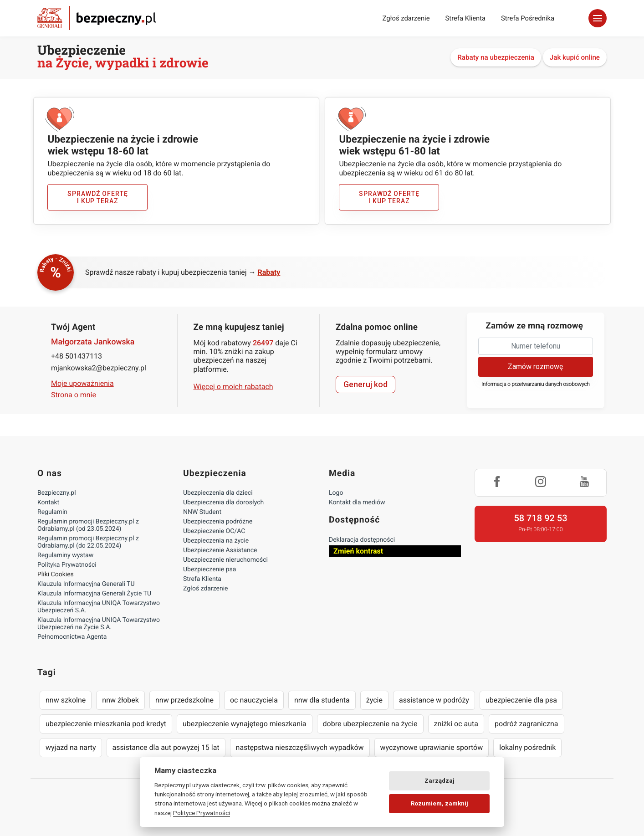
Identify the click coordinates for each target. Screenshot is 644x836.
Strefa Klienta (466, 18)
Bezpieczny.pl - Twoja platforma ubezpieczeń (97, 18)
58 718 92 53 (540, 518)
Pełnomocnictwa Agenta (72, 637)
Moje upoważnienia (82, 383)
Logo (336, 493)
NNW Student (202, 512)
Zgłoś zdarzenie (406, 18)
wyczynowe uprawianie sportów (432, 747)
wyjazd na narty (71, 747)
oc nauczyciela (254, 700)
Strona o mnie (74, 395)
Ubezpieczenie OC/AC (214, 531)
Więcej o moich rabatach (233, 387)
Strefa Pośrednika (528, 18)
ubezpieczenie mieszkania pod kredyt (106, 724)
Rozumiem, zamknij (440, 803)
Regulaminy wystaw (65, 555)
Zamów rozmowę (535, 367)
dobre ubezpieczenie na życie (370, 724)
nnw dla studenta (322, 700)
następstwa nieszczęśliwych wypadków (300, 747)
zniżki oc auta (456, 724)
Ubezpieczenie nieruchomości (225, 560)
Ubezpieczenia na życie (216, 541)
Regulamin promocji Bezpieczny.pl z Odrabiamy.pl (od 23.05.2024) (88, 525)
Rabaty (269, 272)
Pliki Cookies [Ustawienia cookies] (56, 574)
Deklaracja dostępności (362, 540)
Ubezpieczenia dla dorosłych (223, 503)
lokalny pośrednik (527, 747)
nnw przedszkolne (184, 700)
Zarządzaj (440, 781)
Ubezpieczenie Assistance (220, 550)
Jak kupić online (575, 57)
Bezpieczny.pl (57, 493)
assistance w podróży (434, 700)
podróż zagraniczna (526, 724)
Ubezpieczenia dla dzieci (218, 493)
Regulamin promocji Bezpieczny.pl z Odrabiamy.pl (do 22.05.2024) (88, 542)
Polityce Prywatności (202, 813)
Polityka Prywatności (67, 565)
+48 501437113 (77, 356)
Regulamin (52, 512)
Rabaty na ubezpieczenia (496, 57)
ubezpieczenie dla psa (521, 700)
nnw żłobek (120, 700)
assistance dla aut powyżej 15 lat (166, 747)
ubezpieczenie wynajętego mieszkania (245, 724)
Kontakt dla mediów (357, 503)
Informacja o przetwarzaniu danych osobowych (536, 384)
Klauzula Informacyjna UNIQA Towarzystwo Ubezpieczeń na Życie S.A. (99, 624)
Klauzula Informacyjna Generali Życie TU (94, 594)
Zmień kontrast (358, 551)
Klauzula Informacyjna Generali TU (86, 584)
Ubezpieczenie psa (210, 569)
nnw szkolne (66, 700)
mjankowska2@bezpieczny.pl (99, 368)
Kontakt (48, 503)
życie (374, 700)
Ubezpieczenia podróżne (218, 522)
